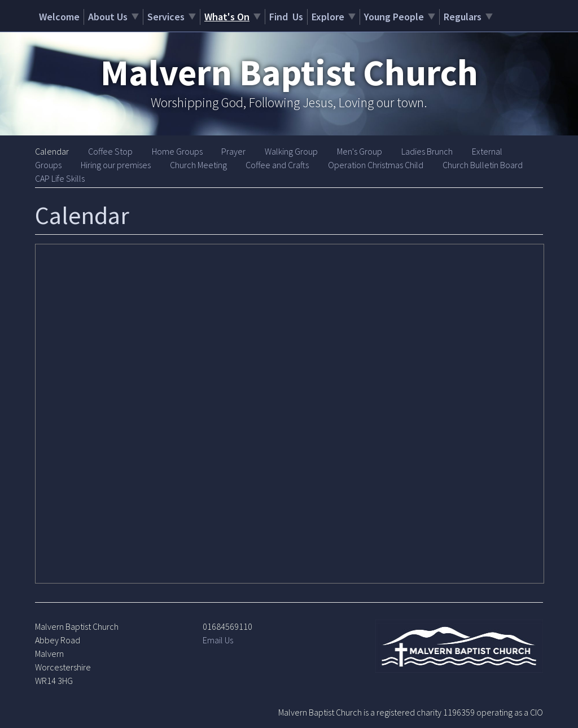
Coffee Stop (110, 151)
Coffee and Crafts (277, 165)
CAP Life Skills (60, 178)
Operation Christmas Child (376, 165)
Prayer (233, 151)
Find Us (286, 17)
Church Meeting (198, 165)
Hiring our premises (116, 165)
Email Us (218, 640)
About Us (108, 17)
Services (166, 17)
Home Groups (177, 151)
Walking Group (291, 151)
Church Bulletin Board (483, 165)
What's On (227, 17)
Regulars (463, 17)
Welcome (59, 17)
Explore (328, 17)
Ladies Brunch (427, 151)
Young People (394, 17)
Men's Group (360, 151)
